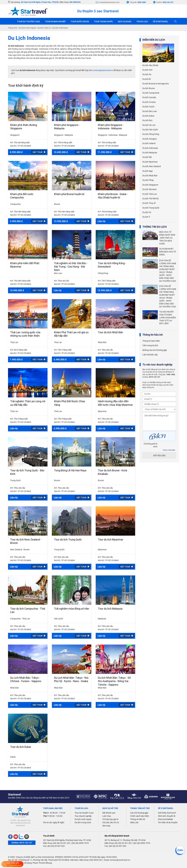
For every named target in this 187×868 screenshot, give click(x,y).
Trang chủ (11, 21)
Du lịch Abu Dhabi (150, 65)
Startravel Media (165, 819)
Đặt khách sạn (109, 813)
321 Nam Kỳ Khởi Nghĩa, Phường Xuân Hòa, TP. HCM (67, 840)
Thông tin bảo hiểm (151, 341)
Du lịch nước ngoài (83, 819)
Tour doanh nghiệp (83, 816)
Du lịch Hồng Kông (151, 134)
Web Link (134, 822)
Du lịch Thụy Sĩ (149, 203)
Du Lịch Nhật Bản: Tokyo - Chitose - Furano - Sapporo (26, 679)
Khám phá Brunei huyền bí (69, 194)
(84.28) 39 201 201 (62, 843)
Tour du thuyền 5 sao (84, 813)
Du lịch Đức (147, 120)
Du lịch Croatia (149, 102)
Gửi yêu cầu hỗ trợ (111, 822)
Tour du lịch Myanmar (111, 539)
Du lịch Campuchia (151, 93)
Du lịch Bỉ (147, 79)
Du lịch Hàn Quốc (150, 130)
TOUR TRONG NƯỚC (103, 22)
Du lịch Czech (148, 107)
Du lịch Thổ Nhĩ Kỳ (151, 199)
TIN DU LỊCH (142, 22)
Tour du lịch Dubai (21, 747)
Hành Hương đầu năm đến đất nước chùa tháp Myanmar (115, 403)
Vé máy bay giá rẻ (110, 819)
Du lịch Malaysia (150, 153)
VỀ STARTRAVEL (160, 22)
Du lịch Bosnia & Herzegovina (156, 84)
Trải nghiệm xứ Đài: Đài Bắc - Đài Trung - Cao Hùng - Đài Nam (71, 267)
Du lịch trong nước (83, 822)
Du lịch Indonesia (150, 148)
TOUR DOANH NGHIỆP (55, 22)
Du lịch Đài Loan (150, 111)
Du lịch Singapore (150, 185)
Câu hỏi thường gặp (139, 813)
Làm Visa (107, 816)
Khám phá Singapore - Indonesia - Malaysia (111, 127)
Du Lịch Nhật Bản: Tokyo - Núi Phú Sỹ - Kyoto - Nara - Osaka (71, 679)
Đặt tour (38, 152)
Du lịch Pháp (148, 180)
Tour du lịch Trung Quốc (68, 539)
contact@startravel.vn (103, 70)
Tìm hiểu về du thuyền (168, 822)
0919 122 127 (168, 2)
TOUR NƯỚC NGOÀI (80, 22)
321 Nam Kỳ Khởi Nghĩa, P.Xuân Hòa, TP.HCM (40, 2)
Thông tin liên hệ (138, 819)
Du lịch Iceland (149, 143)
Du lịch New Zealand (152, 166)
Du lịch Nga (148, 171)
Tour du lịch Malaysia (110, 609)
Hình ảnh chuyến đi (167, 816)
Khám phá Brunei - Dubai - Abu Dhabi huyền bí (113, 196)
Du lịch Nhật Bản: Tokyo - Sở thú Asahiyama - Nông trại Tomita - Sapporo (114, 681)
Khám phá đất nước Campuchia (22, 196)
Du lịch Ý (146, 217)
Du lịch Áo (147, 74)
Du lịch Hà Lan (149, 125)
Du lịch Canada (149, 97)
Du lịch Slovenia (149, 189)
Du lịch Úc (147, 212)
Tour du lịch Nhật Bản (110, 332)
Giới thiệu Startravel (167, 813)
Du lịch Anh (147, 70)
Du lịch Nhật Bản (150, 176)
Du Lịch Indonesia (29, 38)
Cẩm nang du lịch (150, 345)
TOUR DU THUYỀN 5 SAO (29, 22)
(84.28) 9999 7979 (80, 843)
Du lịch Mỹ (147, 157)
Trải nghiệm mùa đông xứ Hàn (72, 609)
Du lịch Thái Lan (150, 194)
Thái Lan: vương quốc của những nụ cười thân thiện (25, 334)
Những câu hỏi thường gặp (155, 350)
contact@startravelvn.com (109, 2)
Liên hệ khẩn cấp (150, 355)
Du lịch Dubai (148, 116)
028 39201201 (75, 2)
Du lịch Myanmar (150, 162)
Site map (106, 826)
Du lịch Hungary (150, 139)
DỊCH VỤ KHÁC (125, 22)
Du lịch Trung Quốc (151, 208)
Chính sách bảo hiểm (140, 816)
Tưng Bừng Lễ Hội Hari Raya (70, 470)
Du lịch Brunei (149, 88)
